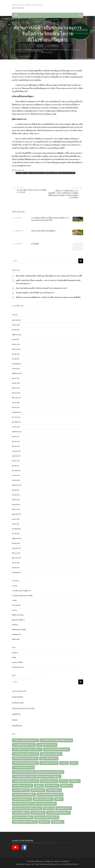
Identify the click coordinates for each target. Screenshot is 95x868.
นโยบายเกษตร (16, 605)
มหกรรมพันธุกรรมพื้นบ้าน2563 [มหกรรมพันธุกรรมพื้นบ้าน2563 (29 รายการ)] (50, 795)
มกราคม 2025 (16, 369)
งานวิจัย (14, 601)
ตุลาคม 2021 (16, 490)
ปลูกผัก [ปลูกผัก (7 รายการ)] (39, 786)
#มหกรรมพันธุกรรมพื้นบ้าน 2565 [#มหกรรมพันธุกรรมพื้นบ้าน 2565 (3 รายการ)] (26, 754)
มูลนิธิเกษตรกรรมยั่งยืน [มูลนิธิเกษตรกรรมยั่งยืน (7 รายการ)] (43, 799)
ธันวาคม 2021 (16, 480)
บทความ (14, 610)
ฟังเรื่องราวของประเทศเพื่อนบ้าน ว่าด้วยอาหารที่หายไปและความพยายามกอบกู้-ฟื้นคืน (48, 297)
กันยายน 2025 (16, 344)
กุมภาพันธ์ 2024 (16, 412)
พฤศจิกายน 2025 (17, 335)
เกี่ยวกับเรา (15, 625)
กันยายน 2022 (16, 441)
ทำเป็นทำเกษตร (18, 703)
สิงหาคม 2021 (16, 500)
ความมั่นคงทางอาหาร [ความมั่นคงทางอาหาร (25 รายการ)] (23, 786)
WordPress (75, 864)
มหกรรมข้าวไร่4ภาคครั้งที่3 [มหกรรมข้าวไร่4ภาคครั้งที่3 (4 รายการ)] (24, 795)
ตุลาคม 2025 (16, 340)
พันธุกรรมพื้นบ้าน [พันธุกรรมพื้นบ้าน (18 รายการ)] (21, 790)
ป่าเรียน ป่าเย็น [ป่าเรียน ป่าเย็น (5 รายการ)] (52, 786)
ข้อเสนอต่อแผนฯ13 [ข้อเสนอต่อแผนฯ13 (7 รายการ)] (49, 781)
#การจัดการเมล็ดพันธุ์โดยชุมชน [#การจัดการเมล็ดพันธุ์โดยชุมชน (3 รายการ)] (25, 740)
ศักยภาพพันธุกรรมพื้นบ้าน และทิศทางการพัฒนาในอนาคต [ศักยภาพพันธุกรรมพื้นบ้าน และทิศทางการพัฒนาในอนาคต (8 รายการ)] (34, 804)
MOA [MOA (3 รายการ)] (74, 763)
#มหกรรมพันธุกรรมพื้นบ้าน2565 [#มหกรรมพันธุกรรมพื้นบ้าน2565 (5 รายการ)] (57, 749)
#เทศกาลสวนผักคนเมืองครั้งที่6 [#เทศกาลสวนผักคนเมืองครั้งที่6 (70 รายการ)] (25, 763)
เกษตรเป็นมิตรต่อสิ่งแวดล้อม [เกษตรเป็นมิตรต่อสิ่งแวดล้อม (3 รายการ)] (58, 813)
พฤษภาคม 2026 (16, 320)
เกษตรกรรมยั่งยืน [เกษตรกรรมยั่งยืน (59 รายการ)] (21, 813)
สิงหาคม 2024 (16, 388)
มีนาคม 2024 (16, 407)
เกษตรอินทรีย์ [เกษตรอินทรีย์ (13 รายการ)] (38, 813)
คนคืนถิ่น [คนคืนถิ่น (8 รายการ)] (75, 781)
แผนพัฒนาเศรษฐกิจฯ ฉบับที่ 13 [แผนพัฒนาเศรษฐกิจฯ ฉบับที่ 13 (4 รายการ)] (25, 822)
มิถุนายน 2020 (16, 553)
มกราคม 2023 (16, 427)
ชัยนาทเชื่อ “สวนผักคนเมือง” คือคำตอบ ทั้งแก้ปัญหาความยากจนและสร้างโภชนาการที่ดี (49, 276)
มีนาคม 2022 (16, 466)
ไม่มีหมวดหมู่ (16, 639)
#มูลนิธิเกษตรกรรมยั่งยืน (52, 173)
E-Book (15, 586)
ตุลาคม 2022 (16, 437)
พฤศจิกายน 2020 (17, 539)
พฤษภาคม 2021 (16, 514)
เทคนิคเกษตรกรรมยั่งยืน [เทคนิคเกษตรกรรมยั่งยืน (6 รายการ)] (23, 817)
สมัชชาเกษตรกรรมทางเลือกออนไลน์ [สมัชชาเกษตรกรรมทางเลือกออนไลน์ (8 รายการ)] (27, 808)
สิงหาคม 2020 (16, 543)
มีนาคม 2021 (16, 524)
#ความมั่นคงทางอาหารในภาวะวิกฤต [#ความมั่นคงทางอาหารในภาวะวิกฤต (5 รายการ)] (27, 749)
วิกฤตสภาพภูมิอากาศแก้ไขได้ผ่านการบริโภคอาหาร (35, 293)
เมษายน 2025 (16, 354)
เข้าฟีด (14, 658)
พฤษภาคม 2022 (16, 456)
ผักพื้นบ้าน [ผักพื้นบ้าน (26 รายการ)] (67, 786)
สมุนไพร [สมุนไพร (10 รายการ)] (49, 808)
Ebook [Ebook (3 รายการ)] (64, 763)
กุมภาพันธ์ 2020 (16, 573)
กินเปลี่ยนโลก (17, 726)
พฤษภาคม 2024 (16, 398)
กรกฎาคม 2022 (16, 451)
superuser (41, 46)
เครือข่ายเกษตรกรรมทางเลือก (23, 708)
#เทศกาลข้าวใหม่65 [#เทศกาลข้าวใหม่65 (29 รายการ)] (49, 758)
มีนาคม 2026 (16, 330)
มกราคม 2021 (16, 534)
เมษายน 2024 (16, 403)
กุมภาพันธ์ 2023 (16, 422)
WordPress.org (18, 667)
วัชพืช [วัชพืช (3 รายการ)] (59, 799)
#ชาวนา (25, 173)
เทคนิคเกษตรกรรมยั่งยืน (19, 630)
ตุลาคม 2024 (16, 378)
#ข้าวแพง (19, 173)
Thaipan (15, 720)
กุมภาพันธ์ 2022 (16, 471)
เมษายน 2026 (16, 325)
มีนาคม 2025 (16, 359)
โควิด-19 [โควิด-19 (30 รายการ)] (44, 822)
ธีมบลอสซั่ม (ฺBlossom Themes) (52, 864)
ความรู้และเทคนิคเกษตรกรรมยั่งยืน (22, 596)
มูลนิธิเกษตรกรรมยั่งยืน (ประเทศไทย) (28, 5)
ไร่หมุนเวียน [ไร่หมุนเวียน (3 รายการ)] (58, 822)
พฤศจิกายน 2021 (17, 485)
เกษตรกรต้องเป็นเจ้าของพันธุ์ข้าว (44, 231)
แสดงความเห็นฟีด (17, 662)
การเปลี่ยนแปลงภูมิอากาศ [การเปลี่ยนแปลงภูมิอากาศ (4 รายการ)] (23, 767)
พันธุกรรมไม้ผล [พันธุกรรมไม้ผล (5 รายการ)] (54, 790)
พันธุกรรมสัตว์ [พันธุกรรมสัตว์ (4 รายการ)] (38, 790)
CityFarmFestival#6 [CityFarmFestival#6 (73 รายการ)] (49, 763)
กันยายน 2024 (16, 383)
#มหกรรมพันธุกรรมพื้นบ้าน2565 (36, 173)
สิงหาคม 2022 (16, 446)
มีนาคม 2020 (16, 568)
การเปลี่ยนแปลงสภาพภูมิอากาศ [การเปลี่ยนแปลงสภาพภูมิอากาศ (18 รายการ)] (26, 781)
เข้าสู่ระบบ (15, 653)
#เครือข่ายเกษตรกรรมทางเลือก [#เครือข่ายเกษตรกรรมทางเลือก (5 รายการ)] (25, 758)
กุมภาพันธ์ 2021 (16, 529)
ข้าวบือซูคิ (35, 244)
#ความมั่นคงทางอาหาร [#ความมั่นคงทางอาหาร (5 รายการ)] (47, 745)
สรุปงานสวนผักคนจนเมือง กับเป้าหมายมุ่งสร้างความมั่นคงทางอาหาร (42, 288)
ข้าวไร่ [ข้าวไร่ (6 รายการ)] (64, 781)
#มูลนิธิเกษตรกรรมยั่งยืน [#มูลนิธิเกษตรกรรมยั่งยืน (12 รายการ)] (51, 754)
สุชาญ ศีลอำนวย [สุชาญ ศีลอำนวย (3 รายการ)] (64, 808)
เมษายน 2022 (16, 461)
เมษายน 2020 (16, 563)
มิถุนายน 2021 (16, 509)
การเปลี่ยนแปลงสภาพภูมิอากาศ (21, 591)
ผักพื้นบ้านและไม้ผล (18, 615)
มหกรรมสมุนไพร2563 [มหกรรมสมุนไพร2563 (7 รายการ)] (22, 799)
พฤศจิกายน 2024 (17, 373)
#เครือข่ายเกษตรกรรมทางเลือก (67, 173)
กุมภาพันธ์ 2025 (16, 364)
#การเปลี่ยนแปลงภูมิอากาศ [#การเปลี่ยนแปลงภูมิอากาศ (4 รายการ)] (24, 745)
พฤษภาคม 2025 (16, 349)
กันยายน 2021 (16, 495)
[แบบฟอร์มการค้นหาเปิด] (80, 15)
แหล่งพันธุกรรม (16, 634)
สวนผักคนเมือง (18, 697)
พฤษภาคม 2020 (16, 558)
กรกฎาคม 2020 (16, 548)
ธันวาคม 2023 (16, 417)
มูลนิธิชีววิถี (16, 714)
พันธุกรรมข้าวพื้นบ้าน (18, 620)
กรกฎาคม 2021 (16, 505)
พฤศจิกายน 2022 (17, 432)
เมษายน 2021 (16, 519)
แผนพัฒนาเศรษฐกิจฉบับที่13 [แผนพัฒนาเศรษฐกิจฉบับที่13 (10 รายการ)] (47, 817)
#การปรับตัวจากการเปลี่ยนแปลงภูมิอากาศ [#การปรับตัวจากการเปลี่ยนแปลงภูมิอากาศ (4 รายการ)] (56, 740)
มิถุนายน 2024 (16, 393)
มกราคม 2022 (16, 475)
